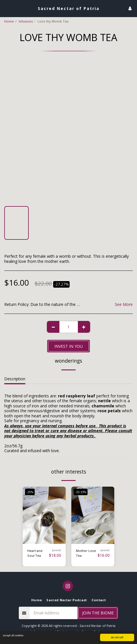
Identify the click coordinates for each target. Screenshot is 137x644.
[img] (44, 515)
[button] (6, 8)
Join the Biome (98, 613)
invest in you (68, 346)
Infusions (26, 21)
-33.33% (81, 492)
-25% (30, 492)
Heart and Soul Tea (35, 553)
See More (124, 304)
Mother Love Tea (86, 553)
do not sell (117, 638)
